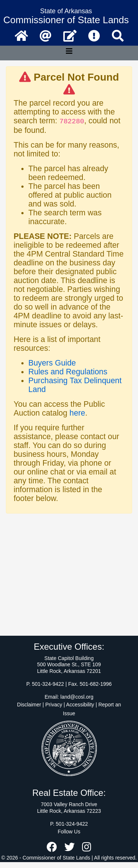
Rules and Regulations (68, 372)
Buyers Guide (52, 363)
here (77, 413)
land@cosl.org (77, 697)
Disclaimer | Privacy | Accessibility (56, 705)
